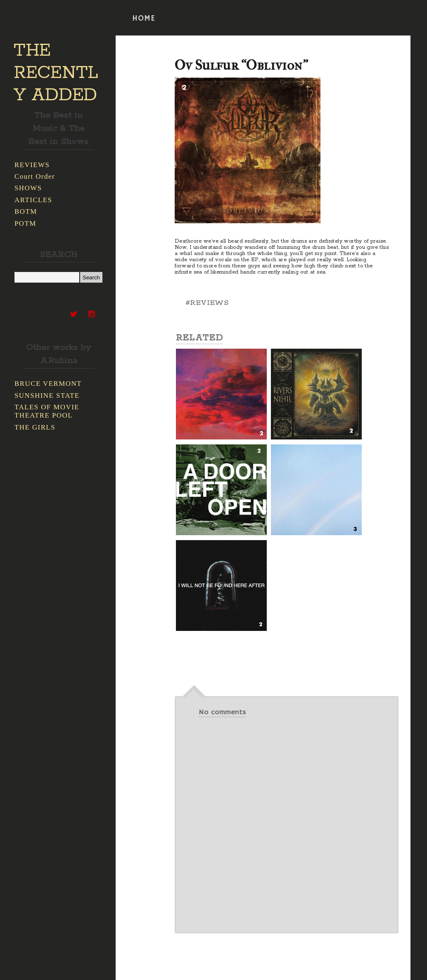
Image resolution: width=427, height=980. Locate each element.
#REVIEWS (207, 303)
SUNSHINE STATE (47, 396)
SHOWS (28, 188)
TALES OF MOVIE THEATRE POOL (47, 411)
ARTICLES (33, 200)
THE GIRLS (35, 427)
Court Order (35, 176)
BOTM (26, 211)
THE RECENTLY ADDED (56, 73)
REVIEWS (32, 165)
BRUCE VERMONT (48, 384)
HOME (144, 19)
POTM (25, 223)
